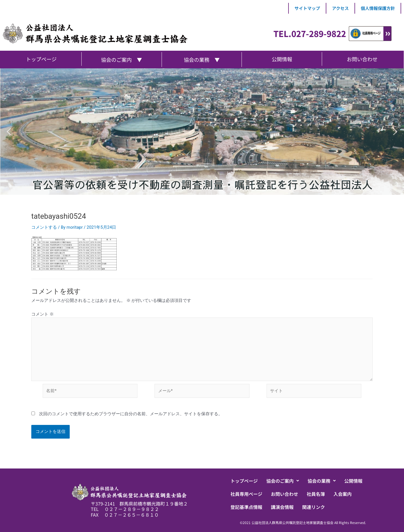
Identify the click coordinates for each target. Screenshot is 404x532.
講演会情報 (282, 507)
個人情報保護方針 (378, 8)
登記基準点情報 (246, 507)
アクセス (340, 8)
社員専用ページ (246, 494)
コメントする (44, 227)
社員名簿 (316, 494)
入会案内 (343, 494)
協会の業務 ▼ (202, 60)
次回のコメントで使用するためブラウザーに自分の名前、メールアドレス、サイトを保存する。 (131, 414)
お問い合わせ (285, 494)
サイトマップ (307, 8)
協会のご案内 (283, 481)
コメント (43, 314)
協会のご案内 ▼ (121, 60)
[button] (9, 132)
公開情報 (353, 481)
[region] (202, 132)
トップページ (244, 481)
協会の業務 (322, 481)
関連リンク (314, 507)
